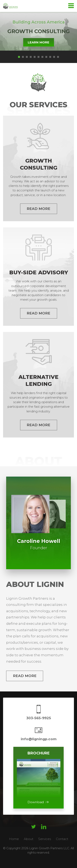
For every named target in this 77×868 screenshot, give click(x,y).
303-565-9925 (39, 718)
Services (45, 839)
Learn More (38, 42)
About (29, 839)
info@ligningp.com (39, 739)
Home (14, 839)
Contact (62, 839)
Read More (25, 676)
